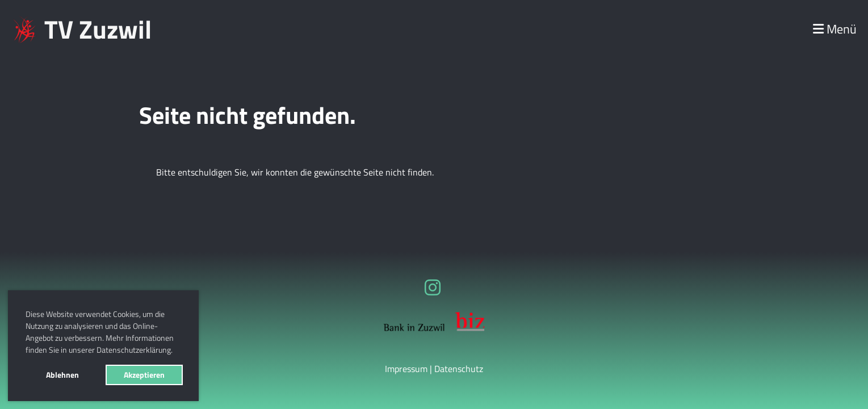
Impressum (406, 369)
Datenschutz (459, 369)
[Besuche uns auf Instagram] (433, 287)
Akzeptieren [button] (144, 375)
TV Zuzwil (98, 29)
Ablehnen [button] (62, 375)
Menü (835, 29)
